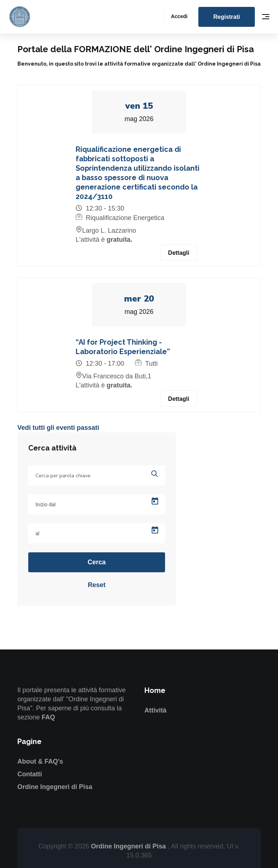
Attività (155, 710)
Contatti (30, 774)
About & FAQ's (40, 761)
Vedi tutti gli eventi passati (58, 428)
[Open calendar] (155, 501)
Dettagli (179, 253)
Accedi (179, 16)
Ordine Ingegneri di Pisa (55, 787)
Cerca (97, 562)
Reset (96, 585)
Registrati (227, 17)
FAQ (48, 717)
